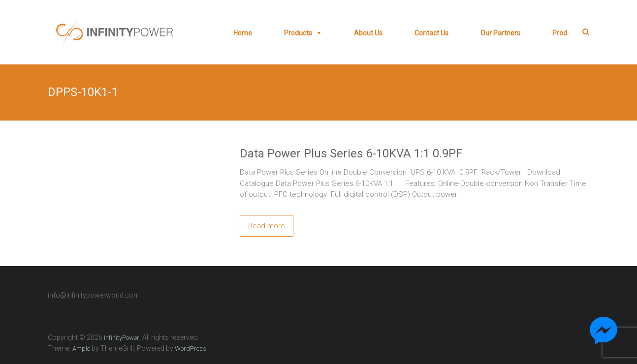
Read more (267, 226)
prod (560, 33)
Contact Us (431, 33)
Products (298, 33)
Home (243, 33)
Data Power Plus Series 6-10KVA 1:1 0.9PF (351, 153)
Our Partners (500, 33)
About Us (368, 33)
